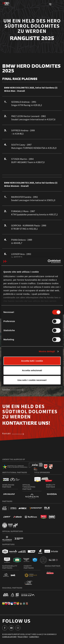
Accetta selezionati (32, 370)
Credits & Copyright (9, 637)
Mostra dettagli (47, 351)
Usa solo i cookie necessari (32, 380)
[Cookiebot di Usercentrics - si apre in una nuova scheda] (48, 261)
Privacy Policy (23, 637)
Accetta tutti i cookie (32, 361)
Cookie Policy (34, 637)
